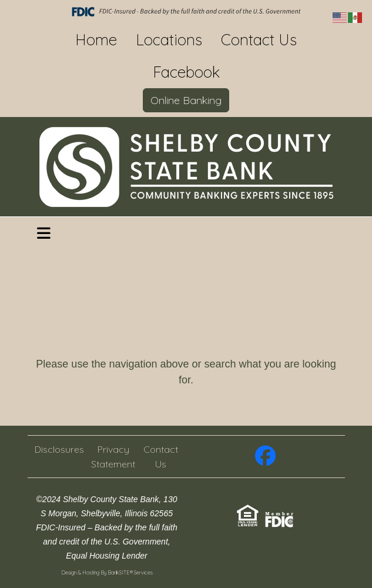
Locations (169, 40)
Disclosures (59, 449)
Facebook (186, 72)
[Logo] (186, 167)
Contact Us (259, 40)
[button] (44, 233)
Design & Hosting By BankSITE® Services (107, 572)
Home (96, 40)
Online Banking (186, 100)
